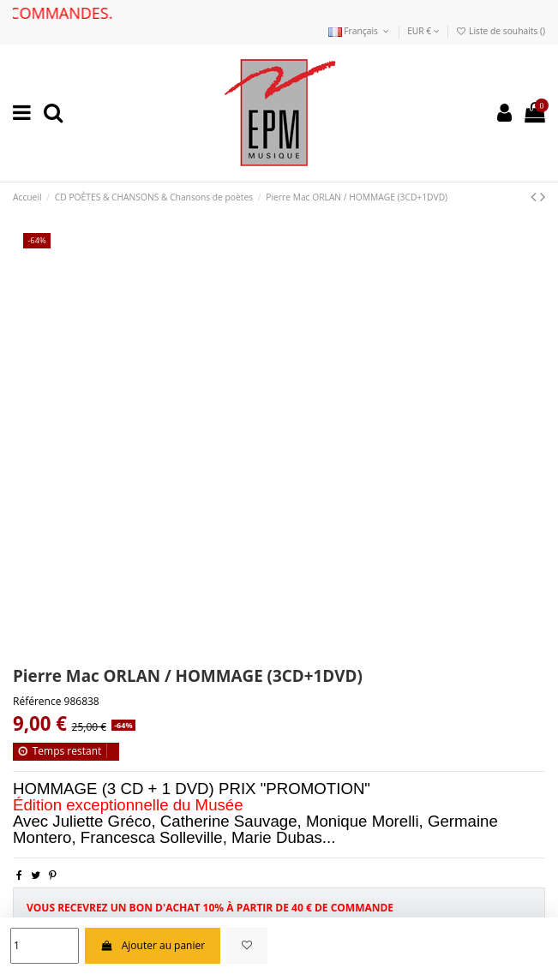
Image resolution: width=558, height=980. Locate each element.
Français (360, 31)
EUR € (423, 31)
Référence (37, 702)
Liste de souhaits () (500, 31)
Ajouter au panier (153, 945)
